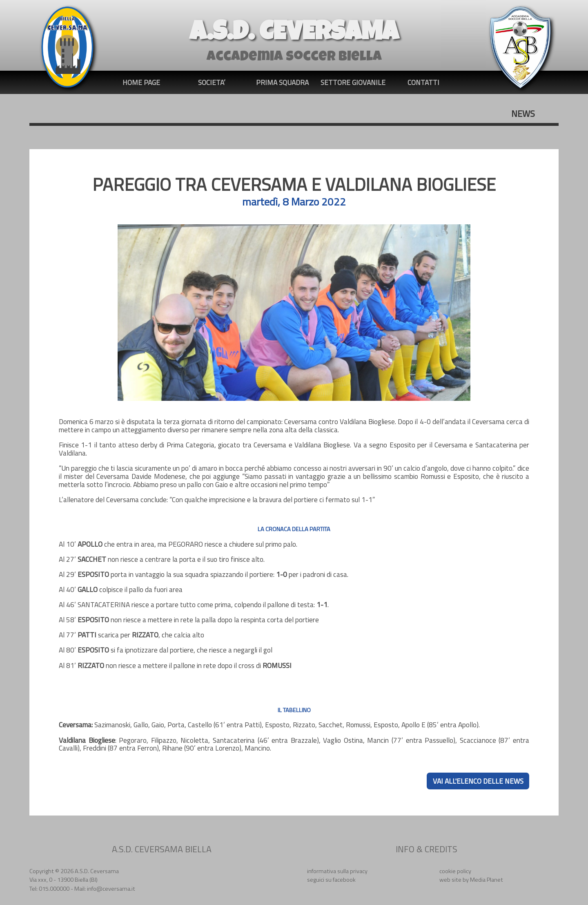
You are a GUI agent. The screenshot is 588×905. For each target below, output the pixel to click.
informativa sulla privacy (337, 871)
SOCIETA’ (212, 82)
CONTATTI (423, 82)
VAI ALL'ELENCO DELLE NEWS (478, 781)
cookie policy (455, 871)
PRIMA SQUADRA (282, 82)
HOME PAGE (141, 82)
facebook (344, 880)
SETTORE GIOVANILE (353, 82)
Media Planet (487, 880)
